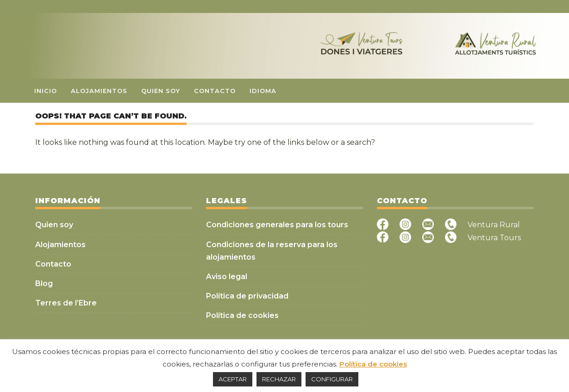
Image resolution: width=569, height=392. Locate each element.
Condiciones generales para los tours (277, 225)
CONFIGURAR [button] (332, 379)
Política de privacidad (247, 296)
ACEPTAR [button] (233, 379)
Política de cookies (242, 315)
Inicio (46, 91)
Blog (44, 283)
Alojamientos (99, 91)
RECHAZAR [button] (279, 379)
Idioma (263, 91)
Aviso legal (227, 277)
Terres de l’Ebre (66, 303)
